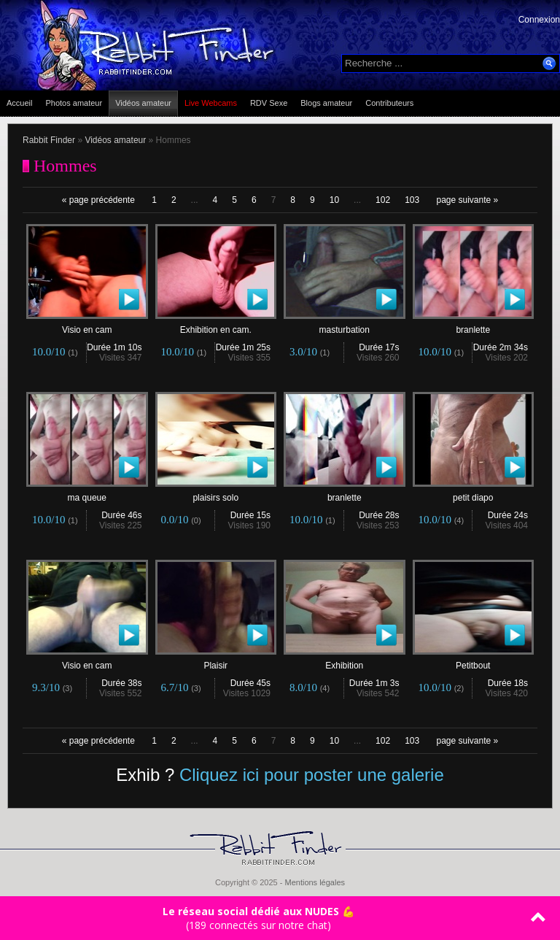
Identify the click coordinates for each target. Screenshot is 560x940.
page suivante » (468, 200)
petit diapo (474, 494)
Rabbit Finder (49, 140)
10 (334, 200)
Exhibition (345, 662)
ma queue (87, 494)
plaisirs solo (216, 494)
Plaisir (216, 662)
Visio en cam (87, 326)
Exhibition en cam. (216, 326)
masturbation (345, 326)
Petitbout (474, 662)
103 (412, 200)
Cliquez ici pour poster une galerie (312, 775)
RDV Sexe (269, 103)
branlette (474, 326)
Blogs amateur (326, 103)
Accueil (19, 103)
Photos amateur (74, 103)
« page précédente (98, 200)
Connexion (539, 20)
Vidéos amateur (143, 103)
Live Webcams (211, 103)
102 (383, 200)
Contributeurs (389, 103)
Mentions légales (315, 882)
